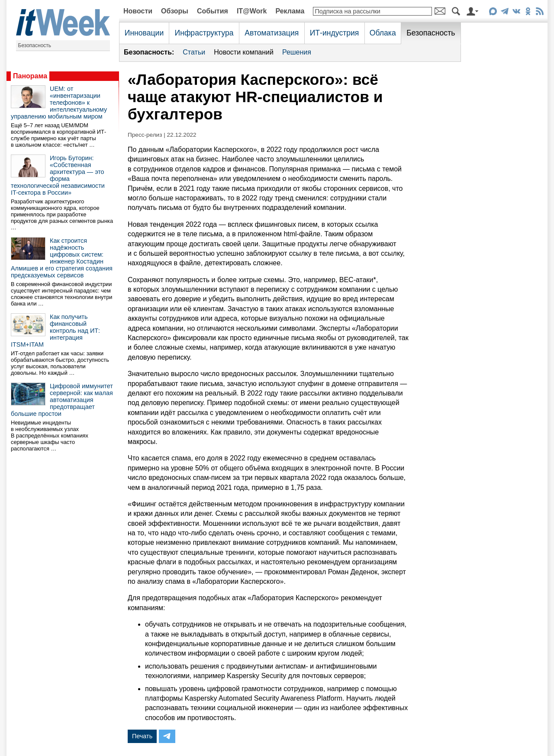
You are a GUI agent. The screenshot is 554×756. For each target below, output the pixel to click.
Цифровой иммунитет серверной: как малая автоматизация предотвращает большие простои (62, 400)
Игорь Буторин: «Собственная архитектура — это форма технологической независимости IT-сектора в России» (58, 175)
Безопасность (35, 45)
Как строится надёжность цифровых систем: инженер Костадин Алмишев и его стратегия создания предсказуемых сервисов (62, 258)
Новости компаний (244, 52)
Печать (142, 736)
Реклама (290, 11)
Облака (383, 33)
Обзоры (175, 11)
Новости (138, 11)
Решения (297, 52)
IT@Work (252, 11)
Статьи (194, 52)
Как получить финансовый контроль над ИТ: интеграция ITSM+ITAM (55, 331)
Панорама (30, 76)
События (213, 11)
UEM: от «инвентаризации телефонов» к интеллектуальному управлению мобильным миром (59, 103)
